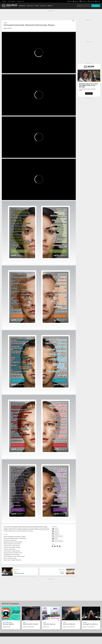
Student (37, 6)
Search (96, 6)
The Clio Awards (12, 1)
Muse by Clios (20, 1)
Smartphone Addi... (19, 573)
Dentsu (10, 28)
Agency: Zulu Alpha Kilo (29, 627)
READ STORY (89, 93)
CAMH (5, 23)
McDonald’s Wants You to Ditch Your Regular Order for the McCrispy (88, 85)
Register (76, 1)
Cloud (62, 573)
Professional (30, 6)
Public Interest (57, 541)
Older (61, 570)
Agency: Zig (46, 627)
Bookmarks (83, 1)
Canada (55, 534)
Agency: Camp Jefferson (69, 627)
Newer (16, 570)
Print (55, 539)
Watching (91, 1)
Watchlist (50, 6)
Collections (43, 6)
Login (70, 1)
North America (57, 536)
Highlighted (22, 6)
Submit (98, 1)
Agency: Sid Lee (7, 627)
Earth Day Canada (7, 622)
